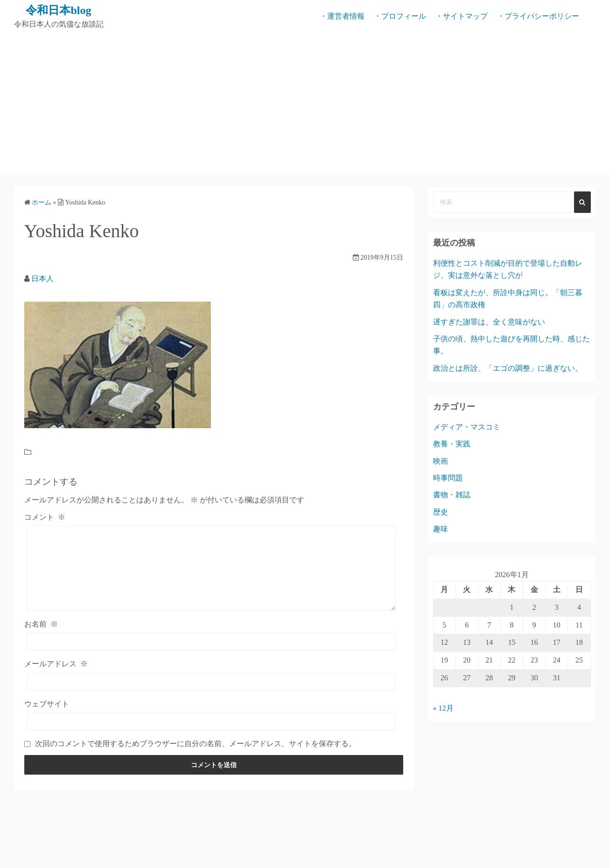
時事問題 (448, 478)
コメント (45, 517)
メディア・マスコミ (467, 427)
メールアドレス (56, 664)
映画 (441, 461)
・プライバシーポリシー (538, 16)
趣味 (441, 529)
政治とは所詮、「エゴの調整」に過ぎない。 (508, 368)
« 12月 (443, 708)
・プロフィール (400, 16)
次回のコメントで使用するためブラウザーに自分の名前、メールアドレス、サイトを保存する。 (196, 744)
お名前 (41, 624)
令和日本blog (58, 10)
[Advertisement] (305, 103)
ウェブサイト (47, 704)
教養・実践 (452, 444)
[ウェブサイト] (211, 721)
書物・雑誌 (452, 495)
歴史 (441, 512)
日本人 (42, 279)
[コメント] (211, 568)
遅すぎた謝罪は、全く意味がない (489, 322)
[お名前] (211, 642)
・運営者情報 (342, 16)
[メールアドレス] (211, 682)
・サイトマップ (462, 16)
